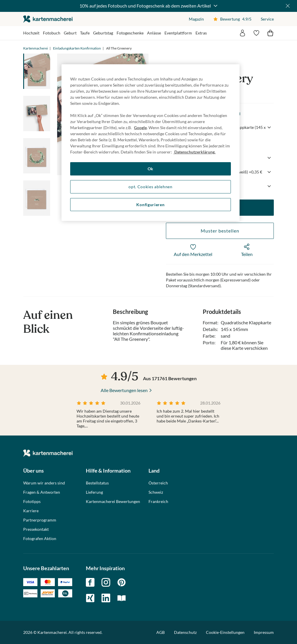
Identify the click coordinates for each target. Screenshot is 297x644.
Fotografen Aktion (40, 539)
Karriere (31, 511)
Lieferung (94, 492)
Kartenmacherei (36, 48)
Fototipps (32, 502)
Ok (151, 169)
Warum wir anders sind (44, 483)
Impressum (264, 632)
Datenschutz (185, 632)
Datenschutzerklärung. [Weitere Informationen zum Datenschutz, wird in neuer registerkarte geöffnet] (194, 152)
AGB (161, 632)
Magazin (196, 19)
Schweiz (156, 492)
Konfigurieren (150, 205)
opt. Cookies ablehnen (151, 187)
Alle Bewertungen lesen (124, 390)
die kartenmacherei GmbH (48, 19)
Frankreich (158, 502)
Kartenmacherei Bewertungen (113, 502)
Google (140, 128)
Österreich (158, 483)
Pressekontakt (36, 529)
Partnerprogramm (40, 520)
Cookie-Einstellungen (225, 632)
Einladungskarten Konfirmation (77, 48)
